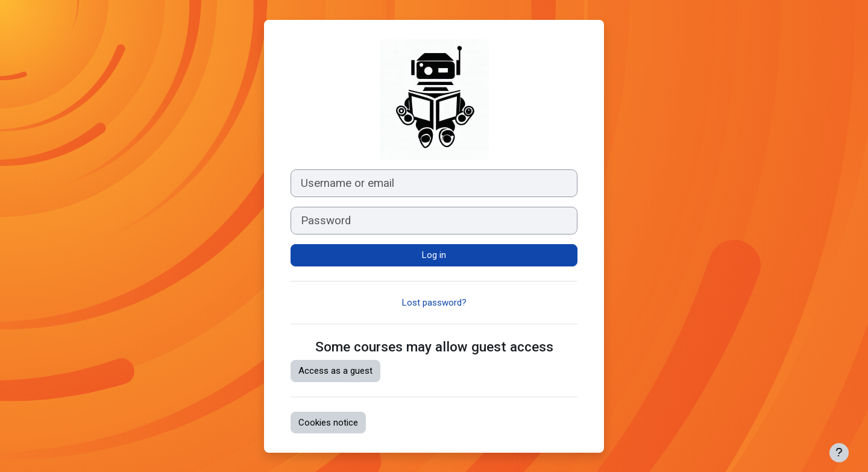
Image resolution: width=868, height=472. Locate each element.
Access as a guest (335, 371)
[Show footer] (839, 453)
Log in (434, 255)
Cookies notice (328, 423)
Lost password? (434, 303)
